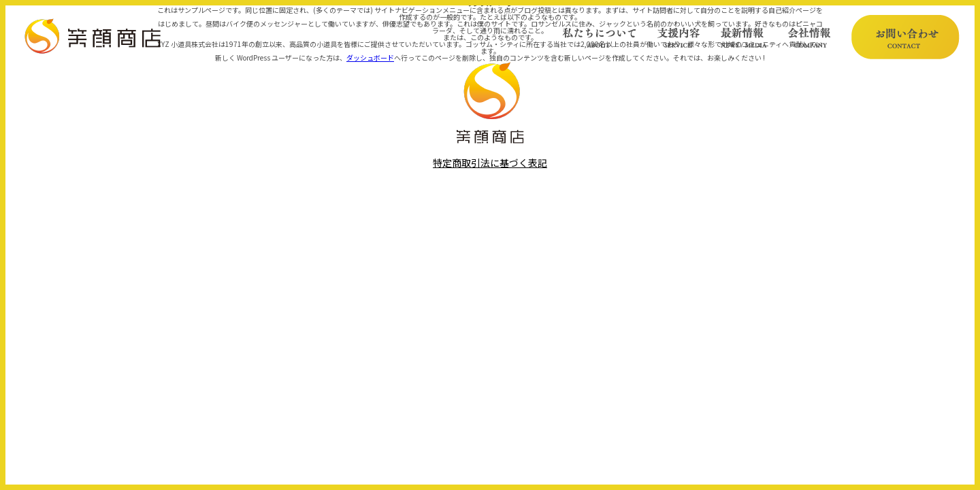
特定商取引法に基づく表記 (490, 163)
